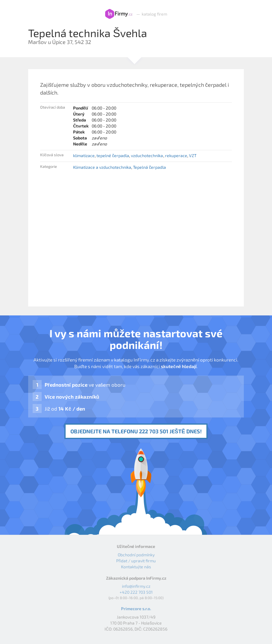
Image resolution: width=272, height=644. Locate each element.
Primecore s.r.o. (136, 609)
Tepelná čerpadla (149, 167)
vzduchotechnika (147, 155)
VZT (193, 155)
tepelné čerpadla (113, 155)
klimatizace (84, 155)
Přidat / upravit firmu (136, 561)
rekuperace (176, 155)
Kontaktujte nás (136, 567)
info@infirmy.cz (136, 586)
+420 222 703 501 (136, 592)
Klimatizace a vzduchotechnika (102, 167)
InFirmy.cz (119, 14)
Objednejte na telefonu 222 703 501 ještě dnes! (136, 431)
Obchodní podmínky (136, 555)
